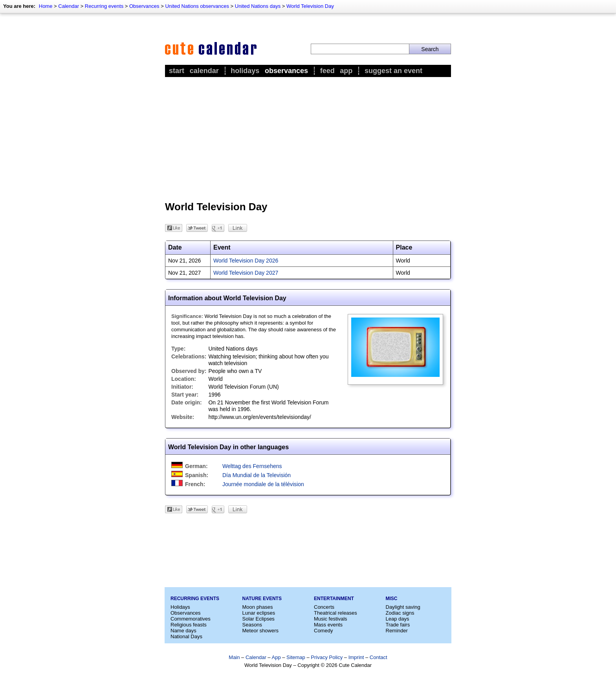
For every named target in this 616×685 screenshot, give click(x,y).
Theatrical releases (335, 613)
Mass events (328, 625)
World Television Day (310, 6)
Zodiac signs (400, 613)
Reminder (397, 631)
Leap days (398, 619)
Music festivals (331, 619)
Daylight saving (403, 607)
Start (177, 71)
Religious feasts (189, 625)
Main (234, 657)
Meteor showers (260, 631)
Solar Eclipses (258, 619)
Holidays (245, 71)
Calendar (69, 6)
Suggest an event (393, 71)
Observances (144, 6)
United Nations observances (197, 6)
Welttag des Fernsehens (252, 466)
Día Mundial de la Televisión (257, 475)
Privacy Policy (327, 657)
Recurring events (104, 6)
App (346, 71)
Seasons (252, 625)
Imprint (356, 657)
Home (46, 6)
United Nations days (258, 6)
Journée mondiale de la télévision (263, 484)
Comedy (323, 631)
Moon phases (258, 607)
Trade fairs (398, 625)
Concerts (324, 607)
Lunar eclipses (259, 613)
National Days (186, 636)
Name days (183, 631)
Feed (327, 71)
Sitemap (296, 657)
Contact (379, 657)
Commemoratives (191, 619)
